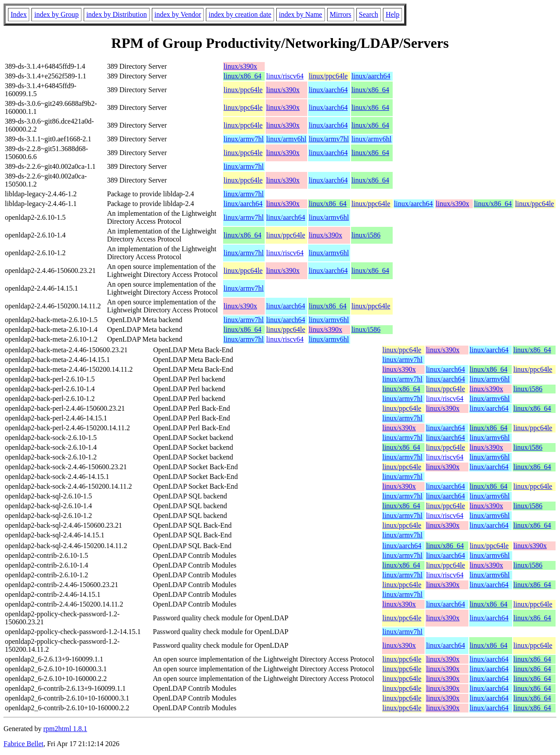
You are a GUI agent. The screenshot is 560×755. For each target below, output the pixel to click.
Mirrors (341, 14)
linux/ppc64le (328, 76)
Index (19, 14)
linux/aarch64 (371, 76)
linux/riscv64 (285, 76)
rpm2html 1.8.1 (65, 729)
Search (369, 14)
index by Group (56, 14)
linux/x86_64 (242, 76)
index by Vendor (178, 14)
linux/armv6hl (286, 139)
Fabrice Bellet (23, 744)
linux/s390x (240, 66)
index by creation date (240, 14)
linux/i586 (366, 235)
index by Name (301, 14)
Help (392, 14)
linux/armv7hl (244, 139)
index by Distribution (117, 14)
